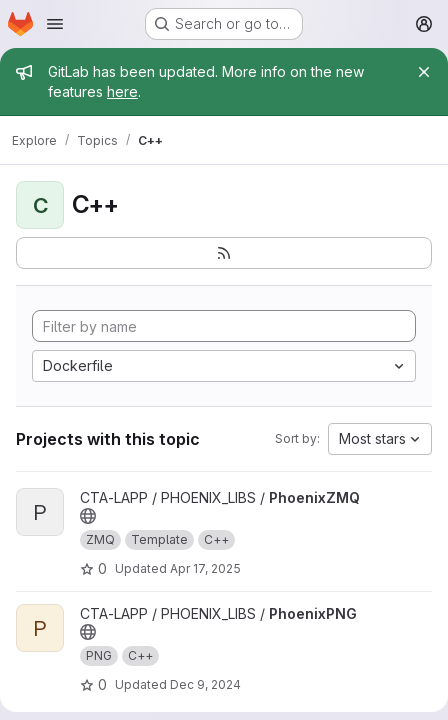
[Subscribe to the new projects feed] (224, 253)
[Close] (424, 72)
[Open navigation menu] (55, 24)
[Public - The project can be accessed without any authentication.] (88, 516)
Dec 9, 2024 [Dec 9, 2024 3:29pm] (205, 684)
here (122, 91)
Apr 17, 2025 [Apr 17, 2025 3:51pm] (205, 568)
